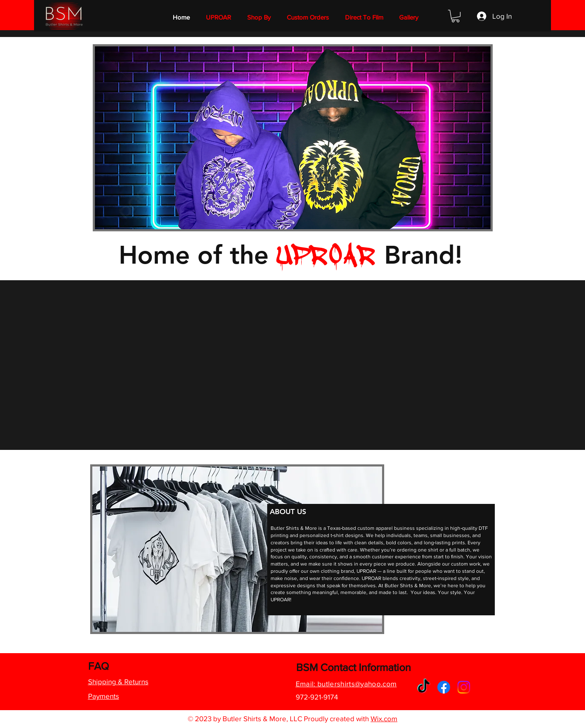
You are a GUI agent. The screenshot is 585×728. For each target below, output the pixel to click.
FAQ (98, 666)
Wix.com (384, 718)
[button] (259, 17)
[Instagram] (464, 687)
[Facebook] (444, 687)
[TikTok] (424, 687)
